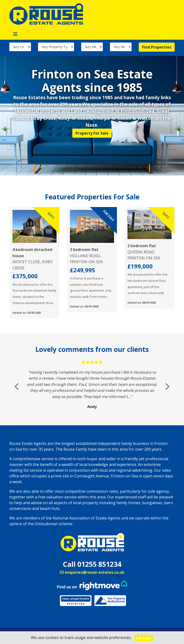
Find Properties (157, 47)
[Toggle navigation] (15, 34)
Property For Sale (92, 133)
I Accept (144, 638)
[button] (17, 386)
